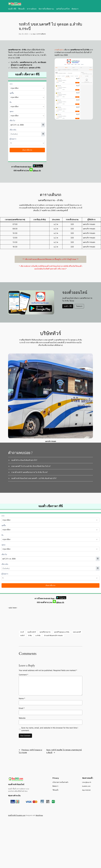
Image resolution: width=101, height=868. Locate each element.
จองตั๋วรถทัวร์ (32, 632)
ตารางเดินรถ (42, 34)
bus (34, 34)
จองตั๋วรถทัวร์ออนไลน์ (16, 784)
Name (22, 698)
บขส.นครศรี (77, 632)
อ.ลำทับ (38, 635)
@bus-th (35, 171)
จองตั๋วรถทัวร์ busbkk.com (17, 815)
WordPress (39, 815)
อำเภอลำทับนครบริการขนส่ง (53, 635)
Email (22, 708)
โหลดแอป (79, 306)
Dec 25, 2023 (23, 34)
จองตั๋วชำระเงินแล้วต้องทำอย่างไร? (24, 460)
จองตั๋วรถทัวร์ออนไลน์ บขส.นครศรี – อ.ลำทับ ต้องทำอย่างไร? (34, 478)
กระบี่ (22, 632)
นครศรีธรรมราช (45, 632)
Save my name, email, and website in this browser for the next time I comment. (50, 729)
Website (22, 718)
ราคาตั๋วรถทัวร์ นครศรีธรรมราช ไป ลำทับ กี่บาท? (29, 472)
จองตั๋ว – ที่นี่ (68, 306)
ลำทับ (30, 635)
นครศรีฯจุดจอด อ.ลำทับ (62, 632)
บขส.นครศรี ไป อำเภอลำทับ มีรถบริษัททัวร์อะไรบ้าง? (31, 466)
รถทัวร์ (22, 635)
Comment (23, 675)
